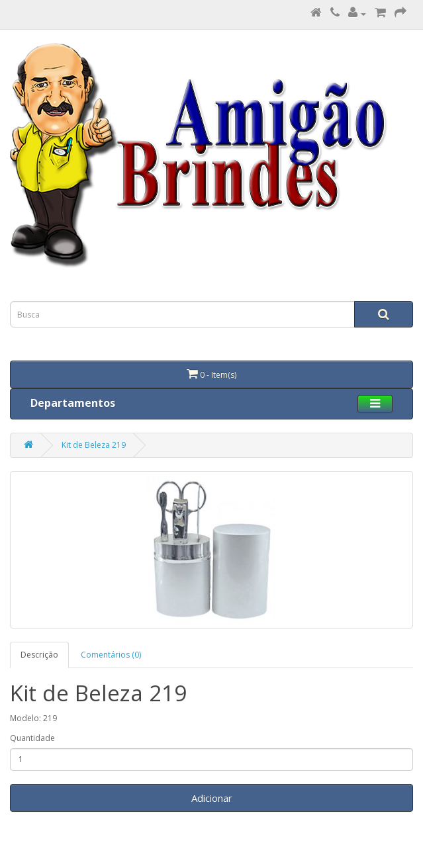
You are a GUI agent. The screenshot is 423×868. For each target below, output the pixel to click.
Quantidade (32, 738)
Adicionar (212, 798)
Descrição (39, 655)
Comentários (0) (111, 655)
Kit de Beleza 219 (94, 445)
